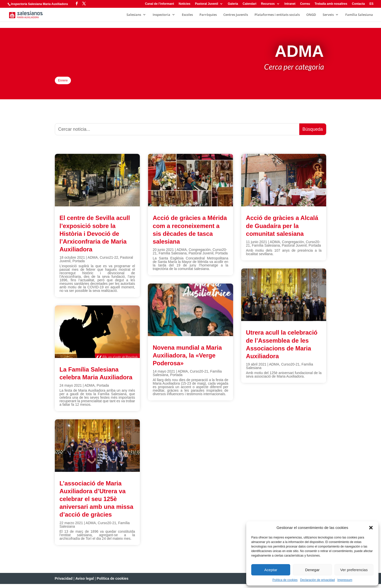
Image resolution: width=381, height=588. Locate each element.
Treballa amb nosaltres (331, 4)
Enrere (67, 82)
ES (371, 4)
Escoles (187, 15)
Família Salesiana (359, 15)
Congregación (200, 254)
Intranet (290, 4)
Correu (305, 4)
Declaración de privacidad (317, 580)
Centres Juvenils (236, 15)
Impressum (345, 580)
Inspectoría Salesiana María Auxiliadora (39, 4)
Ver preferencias (354, 570)
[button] (371, 528)
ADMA (93, 262)
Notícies (184, 4)
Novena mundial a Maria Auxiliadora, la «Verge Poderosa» (187, 359)
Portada (79, 265)
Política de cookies (285, 580)
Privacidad (64, 582)
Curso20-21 (107, 527)
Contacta (358, 4)
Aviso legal (85, 582)
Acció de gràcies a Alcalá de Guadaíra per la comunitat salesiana (282, 230)
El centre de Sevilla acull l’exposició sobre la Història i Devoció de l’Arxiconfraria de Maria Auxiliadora (95, 238)
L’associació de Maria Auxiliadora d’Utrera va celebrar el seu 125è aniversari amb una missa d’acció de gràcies (96, 503)
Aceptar (271, 570)
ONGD (311, 15)
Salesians (134, 15)
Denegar (312, 570)
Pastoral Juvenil (206, 4)
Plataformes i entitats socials (277, 15)
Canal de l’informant (160, 4)
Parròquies (208, 15)
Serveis (328, 15)
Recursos (268, 4)
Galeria (233, 4)
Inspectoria (161, 15)
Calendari (250, 4)
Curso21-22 (109, 262)
